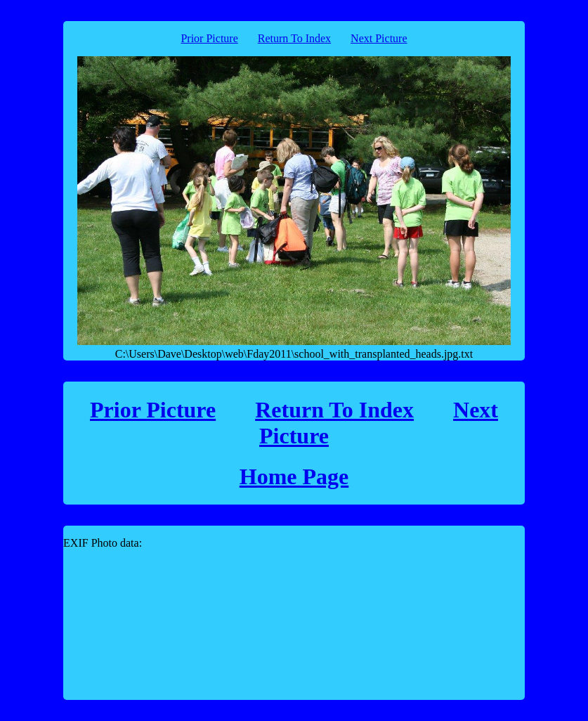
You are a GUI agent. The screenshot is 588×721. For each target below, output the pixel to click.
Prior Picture (209, 38)
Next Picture (379, 38)
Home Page (294, 476)
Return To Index (294, 38)
